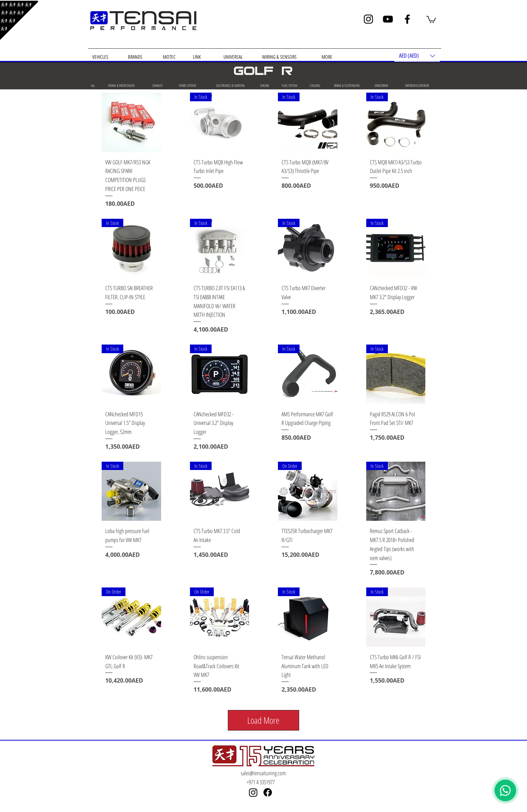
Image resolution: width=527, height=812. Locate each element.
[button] (431, 19)
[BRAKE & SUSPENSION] (347, 85)
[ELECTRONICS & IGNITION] (230, 85)
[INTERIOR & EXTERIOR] (417, 85)
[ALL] (93, 85)
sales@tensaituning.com (263, 773)
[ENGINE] (265, 85)
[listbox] (417, 56)
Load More (264, 720)
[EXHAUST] (157, 85)
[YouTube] (388, 19)
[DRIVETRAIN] (381, 85)
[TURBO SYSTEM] (187, 85)
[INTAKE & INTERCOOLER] (121, 85)
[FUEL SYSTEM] (290, 85)
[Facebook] (407, 19)
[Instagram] (368, 19)
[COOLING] (315, 85)
